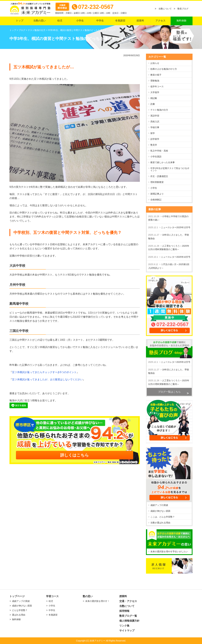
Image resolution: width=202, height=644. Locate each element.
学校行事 (155, 127)
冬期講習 (120, 21)
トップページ (17, 596)
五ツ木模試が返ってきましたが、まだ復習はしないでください (47, 379)
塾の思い (88, 596)
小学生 (80, 21)
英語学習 (155, 116)
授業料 (140, 21)
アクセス (160, 21)
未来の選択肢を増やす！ (97, 601)
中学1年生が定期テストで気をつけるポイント (170, 169)
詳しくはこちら (75, 455)
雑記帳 (154, 98)
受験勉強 (155, 81)
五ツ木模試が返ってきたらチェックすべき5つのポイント (44, 372)
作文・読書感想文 (159, 176)
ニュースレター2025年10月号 (176, 257)
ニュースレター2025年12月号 (176, 227)
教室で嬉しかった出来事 (163, 162)
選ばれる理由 (19, 615)
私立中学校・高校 (159, 151)
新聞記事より (157, 194)
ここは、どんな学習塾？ (163, 517)
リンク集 (124, 626)
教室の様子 (156, 75)
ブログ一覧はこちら (169, 392)
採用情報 (124, 611)
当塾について (165, 9)
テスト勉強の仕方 (159, 110)
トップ (20, 21)
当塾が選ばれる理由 (160, 523)
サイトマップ (127, 631)
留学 (153, 133)
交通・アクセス (128, 601)
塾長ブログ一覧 (128, 616)
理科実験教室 (157, 182)
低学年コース (157, 86)
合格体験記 (156, 200)
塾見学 (154, 145)
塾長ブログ (183, 9)
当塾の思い (40, 21)
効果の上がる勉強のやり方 (164, 69)
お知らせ (155, 63)
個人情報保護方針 (129, 621)
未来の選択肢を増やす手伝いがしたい (169, 552)
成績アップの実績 (159, 505)
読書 (153, 104)
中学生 (100, 21)
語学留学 (155, 139)
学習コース (52, 596)
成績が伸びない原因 (160, 511)
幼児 (60, 21)
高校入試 (155, 122)
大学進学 (155, 92)
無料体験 (181, 21)
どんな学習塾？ (20, 610)
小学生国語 (156, 157)
